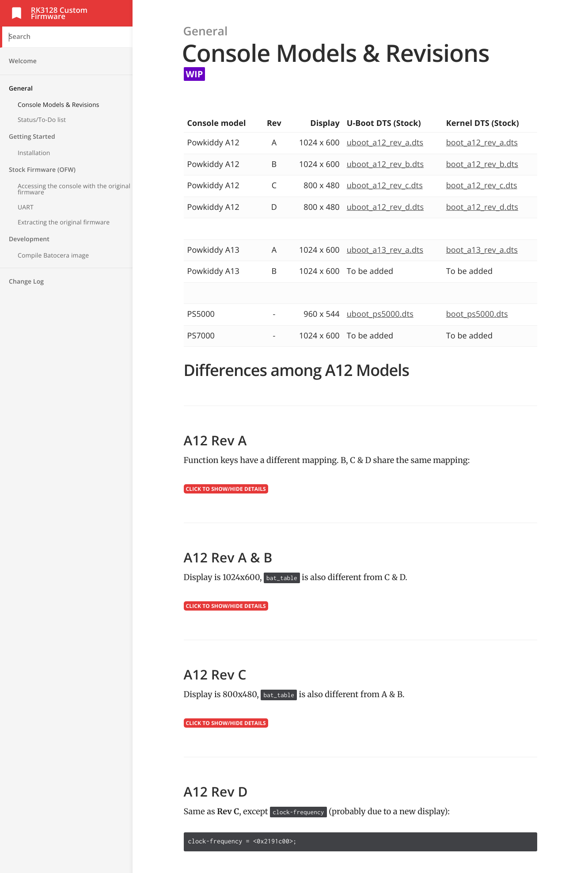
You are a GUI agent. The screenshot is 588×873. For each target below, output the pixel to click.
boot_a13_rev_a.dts (482, 250)
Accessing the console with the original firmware (74, 189)
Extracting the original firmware (64, 222)
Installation (34, 153)
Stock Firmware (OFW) (42, 170)
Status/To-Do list (42, 120)
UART (26, 207)
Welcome (23, 61)
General (21, 89)
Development (29, 239)
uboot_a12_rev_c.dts (385, 186)
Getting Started (32, 137)
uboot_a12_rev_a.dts (385, 143)
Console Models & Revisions (59, 105)
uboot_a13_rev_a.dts (385, 250)
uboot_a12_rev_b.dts (385, 164)
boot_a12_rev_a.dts (482, 143)
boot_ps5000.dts (477, 314)
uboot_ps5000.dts (380, 314)
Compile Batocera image (53, 256)
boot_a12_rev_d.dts (482, 207)
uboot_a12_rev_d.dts (385, 207)
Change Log (26, 282)
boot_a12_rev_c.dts (482, 186)
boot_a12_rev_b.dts (482, 164)
